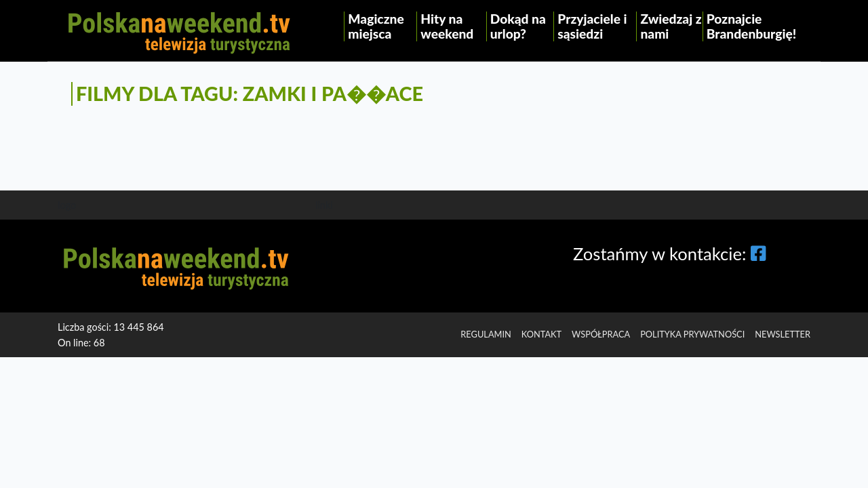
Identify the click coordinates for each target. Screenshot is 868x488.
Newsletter (783, 334)
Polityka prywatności (692, 334)
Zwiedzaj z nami (671, 26)
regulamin (486, 334)
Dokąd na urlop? (518, 26)
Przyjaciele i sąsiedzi (592, 26)
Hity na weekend (447, 26)
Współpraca (601, 334)
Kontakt (541, 334)
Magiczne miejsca (376, 26)
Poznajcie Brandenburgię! (751, 26)
